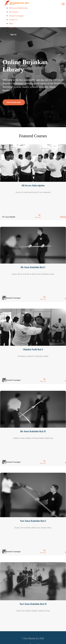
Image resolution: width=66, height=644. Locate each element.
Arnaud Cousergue (16, 16)
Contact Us (13, 20)
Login (11, 27)
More (11, 23)
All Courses (14, 12)
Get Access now (14, 102)
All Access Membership (18, 8)
